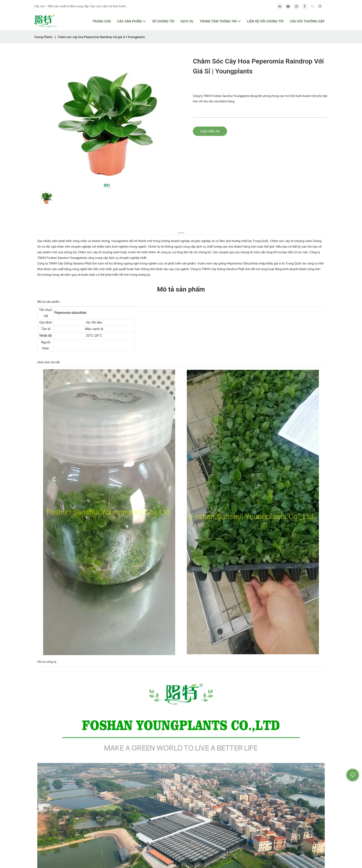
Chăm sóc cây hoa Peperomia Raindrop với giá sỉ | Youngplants (101, 37)
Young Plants (43, 37)
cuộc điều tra (210, 131)
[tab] (181, 230)
